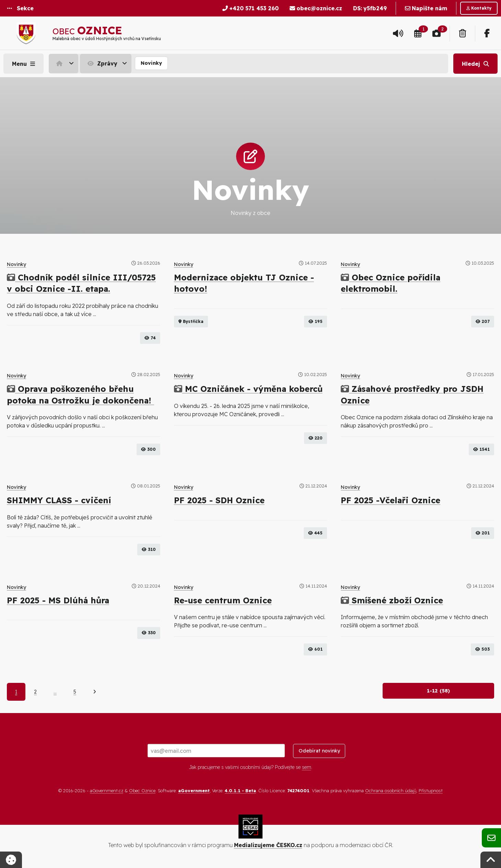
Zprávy (102, 63)
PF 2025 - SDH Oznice (219, 500)
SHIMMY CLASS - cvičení (59, 500)
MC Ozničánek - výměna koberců (248, 389)
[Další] (95, 692)
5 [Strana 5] (75, 692)
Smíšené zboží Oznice (392, 600)
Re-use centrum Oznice (223, 600)
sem (307, 767)
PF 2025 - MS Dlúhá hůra (58, 600)
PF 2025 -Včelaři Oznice (391, 500)
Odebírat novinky (319, 751)
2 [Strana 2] (35, 692)
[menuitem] (64, 63)
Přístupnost (431, 791)
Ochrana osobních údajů (391, 791)
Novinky (151, 63)
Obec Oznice (142, 791)
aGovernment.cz (107, 791)
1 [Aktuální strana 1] (16, 692)
